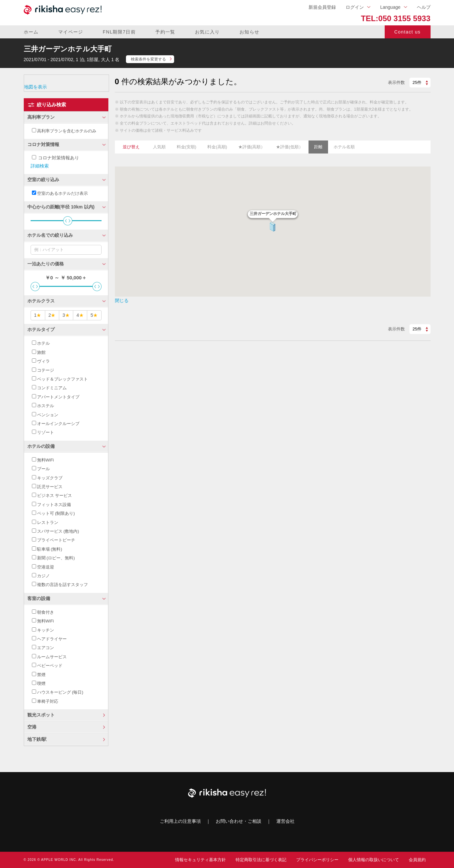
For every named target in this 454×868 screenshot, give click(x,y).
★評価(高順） (252, 147)
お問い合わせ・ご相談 (239, 821)
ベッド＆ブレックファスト (60, 379)
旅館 (39, 352)
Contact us (408, 32)
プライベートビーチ (54, 540)
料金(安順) (187, 147)
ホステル (43, 406)
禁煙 (39, 675)
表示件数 (396, 82)
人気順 (159, 147)
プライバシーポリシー (317, 860)
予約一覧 (165, 32)
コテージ (43, 370)
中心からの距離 (61, 207)
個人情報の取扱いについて (374, 860)
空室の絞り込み (43, 180)
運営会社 (285, 821)
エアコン (43, 648)
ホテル (41, 343)
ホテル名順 (344, 147)
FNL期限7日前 (119, 32)
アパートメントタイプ (56, 397)
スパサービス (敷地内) (55, 531)
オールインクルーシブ (56, 424)
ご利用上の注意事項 (180, 821)
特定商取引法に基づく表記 (261, 860)
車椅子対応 (45, 701)
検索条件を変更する (148, 59)
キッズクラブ (47, 478)
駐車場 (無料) (47, 549)
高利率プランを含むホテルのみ (64, 131)
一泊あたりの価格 (46, 264)
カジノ (41, 576)
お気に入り (207, 32)
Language (390, 7)
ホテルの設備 (41, 446)
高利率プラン (41, 117)
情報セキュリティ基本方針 (200, 860)
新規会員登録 (322, 7)
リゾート (43, 432)
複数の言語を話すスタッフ (60, 585)
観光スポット (41, 715)
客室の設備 (39, 598)
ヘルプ (424, 7)
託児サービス (47, 487)
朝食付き (43, 612)
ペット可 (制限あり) (53, 513)
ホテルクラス (41, 301)
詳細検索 (40, 166)
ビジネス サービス (52, 495)
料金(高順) (217, 147)
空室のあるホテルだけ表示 (60, 193)
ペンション (45, 415)
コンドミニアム (49, 388)
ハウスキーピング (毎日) (58, 692)
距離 (318, 147)
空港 (32, 727)
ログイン (355, 7)
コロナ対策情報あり (59, 158)
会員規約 (417, 860)
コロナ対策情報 (43, 144)
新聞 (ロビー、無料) (53, 558)
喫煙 (39, 683)
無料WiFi (43, 460)
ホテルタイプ (41, 329)
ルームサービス (49, 657)
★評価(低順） (289, 147)
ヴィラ (41, 361)
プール (41, 469)
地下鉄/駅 (37, 739)
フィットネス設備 (51, 505)
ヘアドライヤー (49, 639)
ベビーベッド (47, 666)
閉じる (122, 300)
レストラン (45, 522)
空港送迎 (43, 567)
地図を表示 (35, 87)
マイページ (71, 32)
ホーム (31, 32)
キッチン (43, 630)
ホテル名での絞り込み (50, 235)
